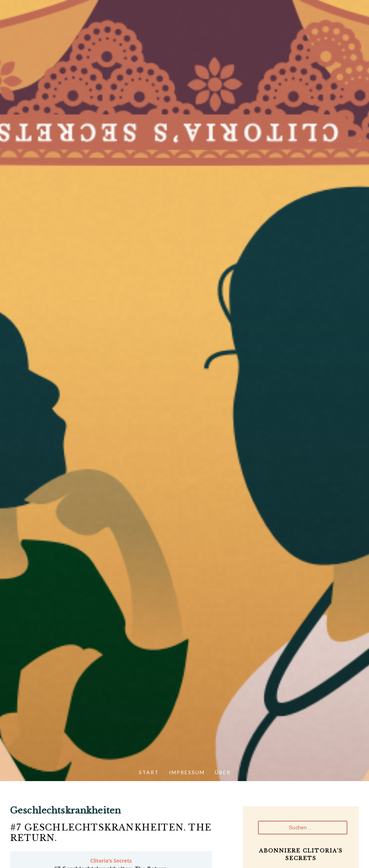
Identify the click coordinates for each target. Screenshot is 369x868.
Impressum (187, 772)
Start (149, 772)
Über (223, 772)
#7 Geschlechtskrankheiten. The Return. (111, 833)
